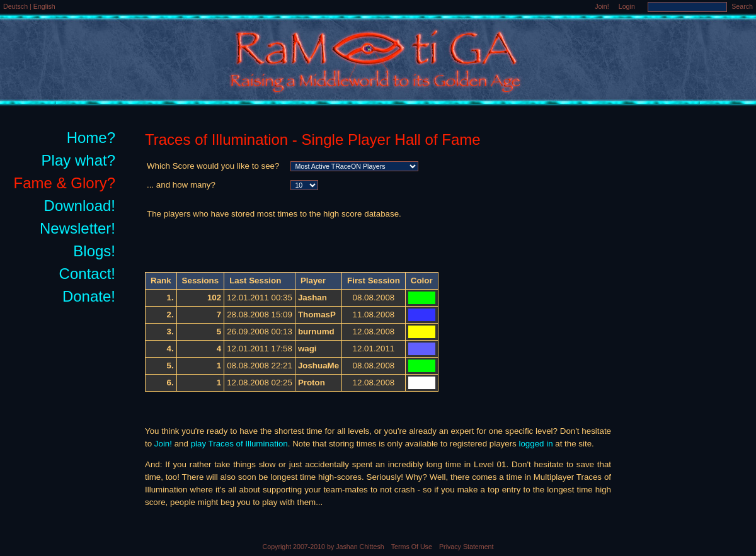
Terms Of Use (412, 547)
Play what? (78, 160)
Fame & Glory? (65, 183)
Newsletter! (77, 228)
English (44, 6)
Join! (602, 6)
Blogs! (94, 251)
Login (627, 6)
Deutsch (16, 6)
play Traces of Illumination (239, 444)
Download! (80, 206)
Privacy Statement (466, 547)
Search (742, 6)
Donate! (89, 296)
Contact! (87, 274)
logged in (535, 444)
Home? (91, 138)
